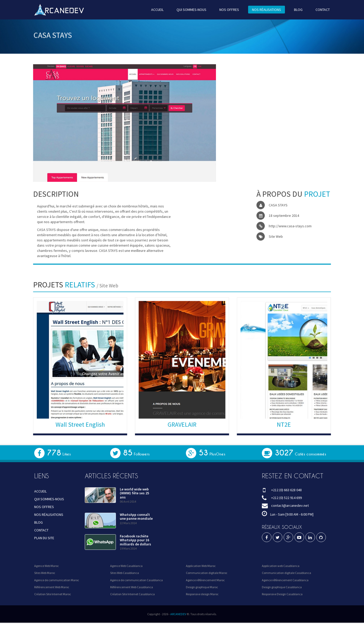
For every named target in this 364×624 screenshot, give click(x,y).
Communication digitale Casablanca (286, 573)
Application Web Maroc (201, 566)
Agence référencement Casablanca (285, 580)
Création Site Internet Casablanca (132, 594)
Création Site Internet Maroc (53, 594)
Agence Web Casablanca (126, 566)
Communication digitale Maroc (207, 573)
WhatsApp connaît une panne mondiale (136, 516)
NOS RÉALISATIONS (264, 9)
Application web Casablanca (281, 566)
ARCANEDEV (178, 614)
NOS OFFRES (227, 9)
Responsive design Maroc (202, 594)
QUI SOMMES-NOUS (191, 9)
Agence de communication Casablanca (136, 580)
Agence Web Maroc (47, 566)
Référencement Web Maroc (52, 587)
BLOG (294, 9)
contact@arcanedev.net (290, 505)
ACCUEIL (158, 9)
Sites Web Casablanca (125, 573)
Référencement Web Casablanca (132, 587)
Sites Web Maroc (45, 573)
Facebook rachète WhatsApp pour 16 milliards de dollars (135, 540)
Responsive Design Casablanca (282, 594)
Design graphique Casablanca (282, 587)
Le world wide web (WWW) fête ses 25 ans (134, 493)
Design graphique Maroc (202, 587)
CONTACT (318, 9)
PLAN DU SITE (44, 538)
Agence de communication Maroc (57, 580)
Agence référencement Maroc (205, 580)
